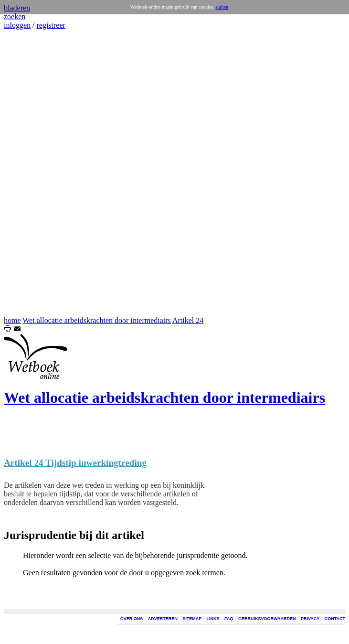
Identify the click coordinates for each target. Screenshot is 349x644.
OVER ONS (132, 619)
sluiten (222, 7)
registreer (51, 25)
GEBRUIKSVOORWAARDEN (267, 619)
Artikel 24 (188, 320)
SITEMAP (192, 619)
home (12, 320)
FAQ (229, 619)
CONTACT (335, 619)
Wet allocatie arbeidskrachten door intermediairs (97, 320)
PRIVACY (310, 619)
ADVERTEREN (163, 619)
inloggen (17, 25)
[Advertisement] (32, 173)
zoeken (15, 16)
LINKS (213, 619)
